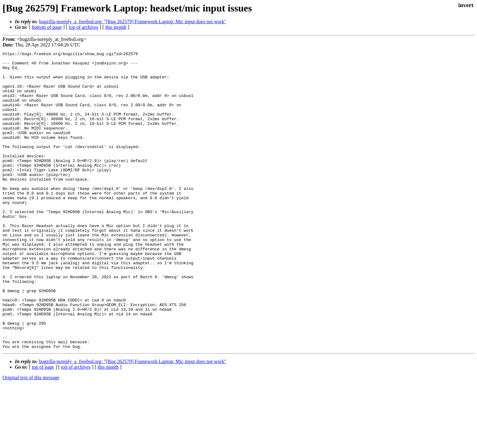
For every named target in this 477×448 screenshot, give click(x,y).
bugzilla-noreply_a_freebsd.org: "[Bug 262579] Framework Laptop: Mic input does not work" (133, 22)
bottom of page (47, 27)
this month (116, 27)
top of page (43, 426)
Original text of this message (31, 437)
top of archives (83, 27)
